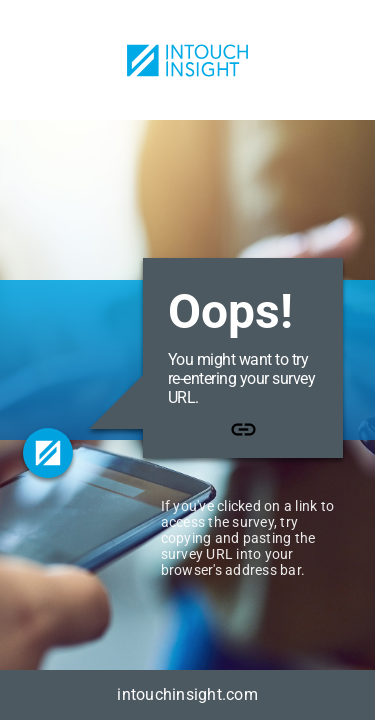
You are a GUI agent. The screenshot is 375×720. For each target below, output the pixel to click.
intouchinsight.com (187, 694)
